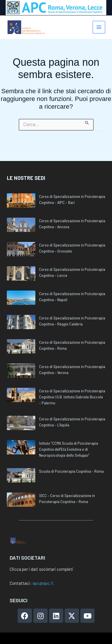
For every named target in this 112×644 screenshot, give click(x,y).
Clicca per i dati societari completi (41, 569)
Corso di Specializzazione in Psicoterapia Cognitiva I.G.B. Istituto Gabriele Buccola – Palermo (72, 386)
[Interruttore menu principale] (99, 27)
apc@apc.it (43, 583)
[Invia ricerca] (87, 122)
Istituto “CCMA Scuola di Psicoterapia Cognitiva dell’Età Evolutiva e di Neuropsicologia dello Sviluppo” (69, 438)
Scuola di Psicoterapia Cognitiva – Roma (71, 460)
